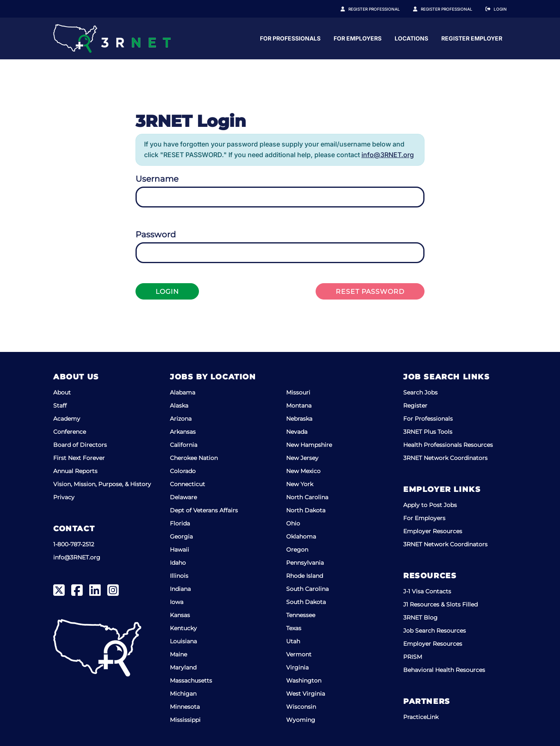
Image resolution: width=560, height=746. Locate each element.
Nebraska (299, 419)
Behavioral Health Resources (444, 670)
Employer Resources (433, 531)
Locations (490, 38)
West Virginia (306, 694)
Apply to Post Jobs (430, 505)
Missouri (298, 392)
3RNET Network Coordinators (445, 458)
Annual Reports (75, 471)
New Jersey (302, 458)
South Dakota (306, 602)
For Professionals (369, 38)
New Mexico (303, 471)
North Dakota (306, 510)
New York (300, 484)
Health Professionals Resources (448, 445)
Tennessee (301, 615)
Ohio (293, 523)
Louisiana (183, 641)
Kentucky (183, 628)
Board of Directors (80, 445)
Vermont (299, 654)
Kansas (180, 615)
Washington (304, 681)
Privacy (64, 497)
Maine (178, 654)
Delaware (183, 497)
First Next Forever (79, 458)
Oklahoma (301, 536)
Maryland (183, 667)
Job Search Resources (435, 631)
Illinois (179, 576)
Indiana (180, 589)
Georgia (181, 536)
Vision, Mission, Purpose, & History (102, 484)
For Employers (436, 38)
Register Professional (383, 9)
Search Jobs (420, 392)
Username (157, 179)
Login (500, 9)
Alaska (179, 406)
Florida (180, 523)
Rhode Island (305, 576)
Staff (60, 406)
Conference (70, 432)
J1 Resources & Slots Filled (440, 604)
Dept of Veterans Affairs (204, 510)
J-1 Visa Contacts (427, 591)
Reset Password (370, 292)
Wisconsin (301, 707)
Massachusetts (191, 681)
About (62, 392)
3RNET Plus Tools (428, 432)
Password (156, 234)
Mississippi (185, 720)
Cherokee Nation (194, 458)
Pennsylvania (305, 563)
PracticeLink (421, 717)
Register (415, 406)
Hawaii (180, 550)
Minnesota (185, 707)
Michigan (183, 694)
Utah (293, 641)
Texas (294, 628)
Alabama (183, 392)
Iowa (177, 602)
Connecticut (187, 484)
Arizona (181, 419)
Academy (67, 419)
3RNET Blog (420, 618)
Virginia (297, 667)
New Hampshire (309, 445)
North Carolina (307, 497)
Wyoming (301, 720)
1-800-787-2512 (74, 544)
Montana (299, 406)
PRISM (413, 657)
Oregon (297, 550)
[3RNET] (112, 38)
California (184, 445)
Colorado (183, 471)
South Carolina (307, 589)
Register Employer (451, 9)
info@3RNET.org (388, 155)
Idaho (178, 563)
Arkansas (183, 432)
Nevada (297, 432)
